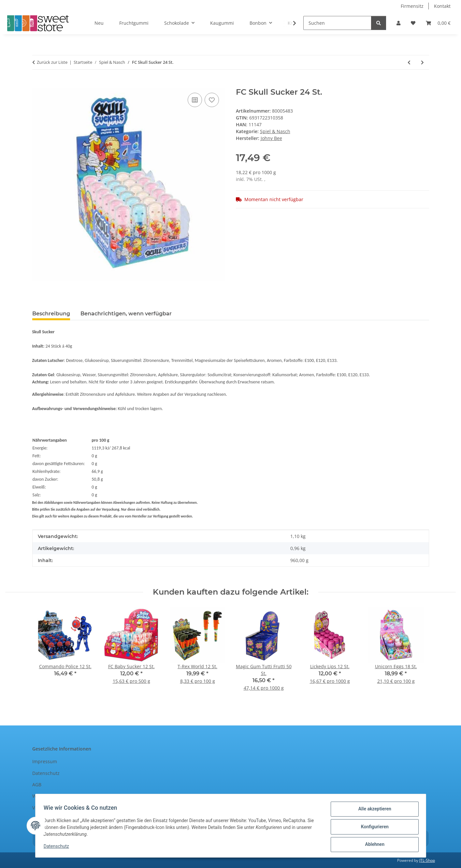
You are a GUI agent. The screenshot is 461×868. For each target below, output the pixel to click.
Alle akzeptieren (373, 811)
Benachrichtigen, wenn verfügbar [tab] (126, 314)
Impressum (45, 761)
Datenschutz (59, 848)
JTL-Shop (427, 860)
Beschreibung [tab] (51, 314)
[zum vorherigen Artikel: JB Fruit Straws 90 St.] (409, 62)
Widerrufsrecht (49, 796)
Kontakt (442, 6)
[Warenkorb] (438, 23)
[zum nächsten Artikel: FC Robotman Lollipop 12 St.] (422, 62)
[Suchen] (337, 23)
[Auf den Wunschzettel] (212, 100)
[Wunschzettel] (413, 23)
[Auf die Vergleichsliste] (195, 100)
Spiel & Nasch (275, 131)
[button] (398, 23)
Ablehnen (373, 845)
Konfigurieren (373, 828)
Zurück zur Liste (52, 62)
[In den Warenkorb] (37, 84)
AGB (37, 785)
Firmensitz (412, 6)
